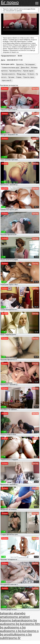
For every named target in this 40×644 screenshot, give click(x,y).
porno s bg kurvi (18, 631)
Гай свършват (30, 64)
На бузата (31, 74)
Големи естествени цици (10, 68)
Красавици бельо (15, 71)
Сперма (19, 77)
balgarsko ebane (11, 613)
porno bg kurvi (17, 624)
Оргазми (11, 77)
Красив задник (28, 71)
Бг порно (10, 3)
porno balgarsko (14, 620)
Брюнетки (20, 64)
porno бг (15, 638)
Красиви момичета (8, 74)
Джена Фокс (25, 68)
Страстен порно (29, 77)
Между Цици (21, 74)
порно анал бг (7, 80)
